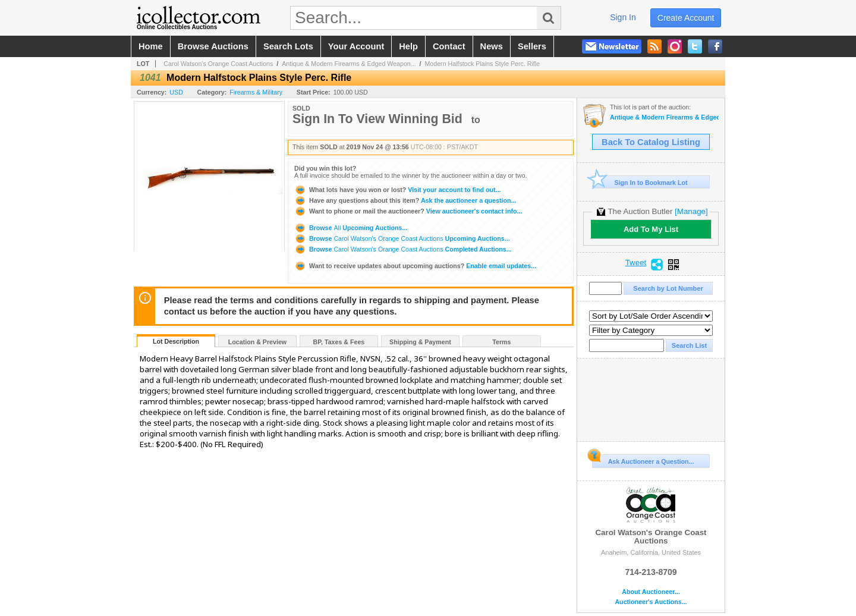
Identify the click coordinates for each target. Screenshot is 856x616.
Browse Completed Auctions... (403, 249)
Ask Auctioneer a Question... (643, 460)
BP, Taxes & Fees (339, 342)
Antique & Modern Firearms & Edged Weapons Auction (664, 117)
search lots (288, 46)
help (408, 46)
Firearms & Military (256, 92)
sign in (623, 17)
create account (686, 18)
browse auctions (213, 46)
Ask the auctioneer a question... (405, 200)
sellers (532, 46)
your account (356, 46)
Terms (501, 342)
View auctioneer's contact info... (408, 211)
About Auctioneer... (651, 592)
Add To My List (651, 229)
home (151, 46)
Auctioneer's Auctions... (651, 602)
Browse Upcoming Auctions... (351, 228)
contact (449, 46)
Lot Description (176, 341)
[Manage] (691, 211)
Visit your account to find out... (397, 190)
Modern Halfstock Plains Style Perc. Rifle (482, 64)
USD (176, 92)
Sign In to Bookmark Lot (640, 182)
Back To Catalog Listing (651, 142)
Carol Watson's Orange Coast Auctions (218, 64)
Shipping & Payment (420, 342)
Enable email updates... (415, 266)
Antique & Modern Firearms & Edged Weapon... (349, 64)
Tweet (636, 263)
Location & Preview (257, 342)
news (492, 46)
